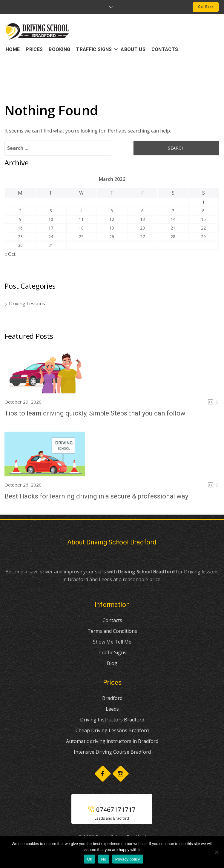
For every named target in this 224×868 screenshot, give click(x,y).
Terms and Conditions (112, 631)
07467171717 (112, 810)
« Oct (10, 254)
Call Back (206, 7)
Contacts (112, 620)
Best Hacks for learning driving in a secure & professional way (96, 496)
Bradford (112, 698)
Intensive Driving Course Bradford (112, 752)
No (104, 859)
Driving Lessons (27, 304)
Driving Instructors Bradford (112, 720)
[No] (217, 852)
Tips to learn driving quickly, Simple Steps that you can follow (95, 413)
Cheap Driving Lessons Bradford (112, 730)
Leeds (112, 709)
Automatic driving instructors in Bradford (112, 741)
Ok (89, 859)
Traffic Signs (112, 652)
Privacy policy (128, 859)
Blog (112, 663)
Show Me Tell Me (112, 642)
